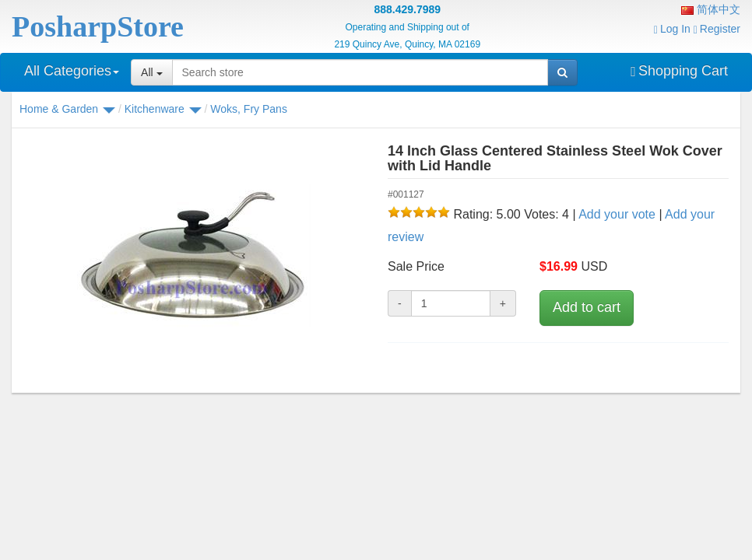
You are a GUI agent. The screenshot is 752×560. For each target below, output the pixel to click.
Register (717, 29)
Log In (672, 29)
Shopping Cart (679, 71)
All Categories (72, 71)
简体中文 (711, 9)
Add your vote (617, 214)
